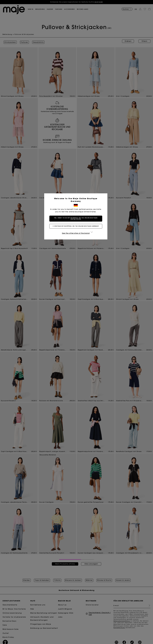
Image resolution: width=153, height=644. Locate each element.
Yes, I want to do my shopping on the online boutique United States (77, 219)
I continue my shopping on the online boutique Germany (77, 226)
